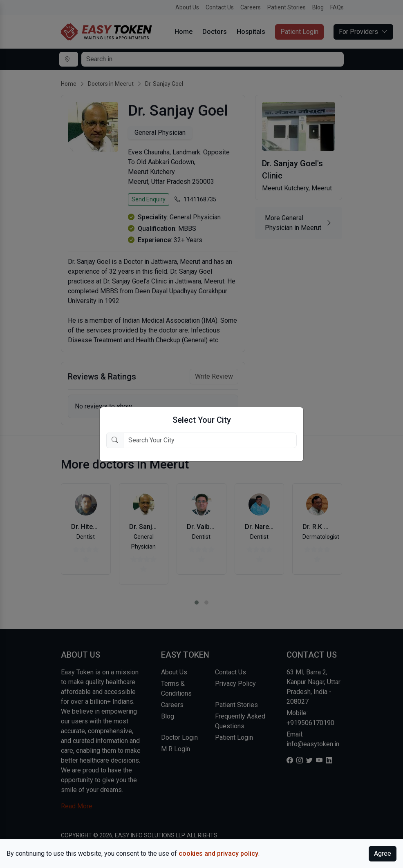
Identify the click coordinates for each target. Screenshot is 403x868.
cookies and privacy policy (218, 853)
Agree (383, 853)
